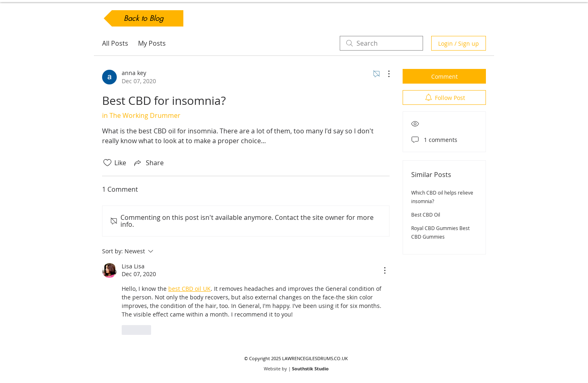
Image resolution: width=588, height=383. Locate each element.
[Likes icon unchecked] (107, 163)
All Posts (115, 43)
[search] (381, 43)
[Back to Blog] (144, 18)
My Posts (152, 43)
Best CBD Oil (426, 215)
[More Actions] (385, 74)
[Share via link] (148, 163)
